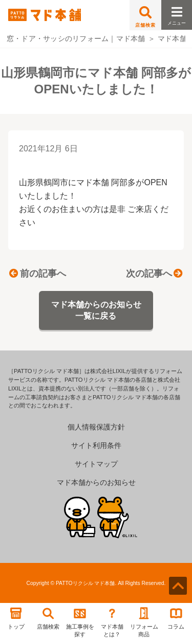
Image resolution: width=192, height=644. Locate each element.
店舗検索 (145, 17)
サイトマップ (96, 464)
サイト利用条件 (96, 445)
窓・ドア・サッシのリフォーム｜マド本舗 (76, 38)
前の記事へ (37, 274)
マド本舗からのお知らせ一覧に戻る (96, 310)
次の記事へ (154, 274)
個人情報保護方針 (96, 427)
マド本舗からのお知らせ (96, 482)
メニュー (177, 13)
